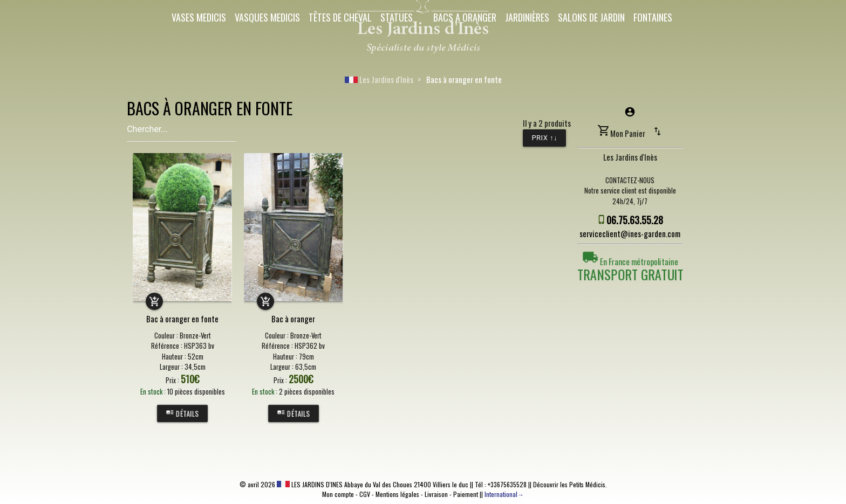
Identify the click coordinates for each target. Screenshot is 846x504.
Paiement (466, 494)
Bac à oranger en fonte (182, 319)
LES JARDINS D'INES (310, 484)
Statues (397, 17)
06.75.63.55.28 (635, 220)
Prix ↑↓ (544, 138)
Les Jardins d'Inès (379, 79)
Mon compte (338, 494)
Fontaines (653, 17)
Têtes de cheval (340, 17)
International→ (504, 494)
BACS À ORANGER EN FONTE (210, 108)
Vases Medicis (199, 17)
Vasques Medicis (267, 17)
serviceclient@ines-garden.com (630, 233)
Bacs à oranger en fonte (464, 79)
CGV (365, 494)
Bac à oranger (293, 319)
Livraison (436, 494)
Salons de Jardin (591, 17)
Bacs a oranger (465, 17)
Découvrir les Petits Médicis (569, 484)
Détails (182, 413)
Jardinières (527, 17)
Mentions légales (397, 494)
